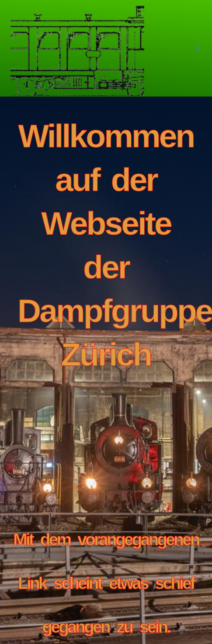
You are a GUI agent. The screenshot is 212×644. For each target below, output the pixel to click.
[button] (197, 48)
